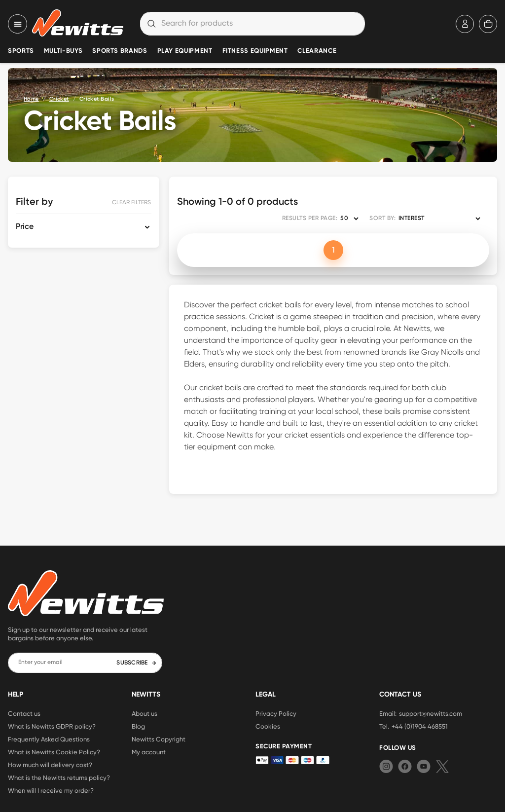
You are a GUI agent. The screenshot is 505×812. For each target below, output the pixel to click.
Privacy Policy (276, 713)
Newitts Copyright (159, 739)
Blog (138, 726)
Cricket (59, 99)
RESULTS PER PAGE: (310, 219)
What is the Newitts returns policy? (59, 777)
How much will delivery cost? (50, 765)
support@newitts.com (431, 713)
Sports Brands (120, 51)
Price (25, 227)
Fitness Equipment (255, 51)
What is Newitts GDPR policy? (52, 726)
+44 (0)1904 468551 (420, 726)
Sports (21, 51)
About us (144, 713)
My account (149, 752)
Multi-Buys (63, 51)
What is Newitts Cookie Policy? (54, 752)
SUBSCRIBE (136, 663)
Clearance (317, 51)
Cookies (268, 726)
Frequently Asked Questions (49, 739)
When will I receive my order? (51, 790)
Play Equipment (185, 51)
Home (31, 99)
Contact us (24, 713)
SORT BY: (382, 219)
